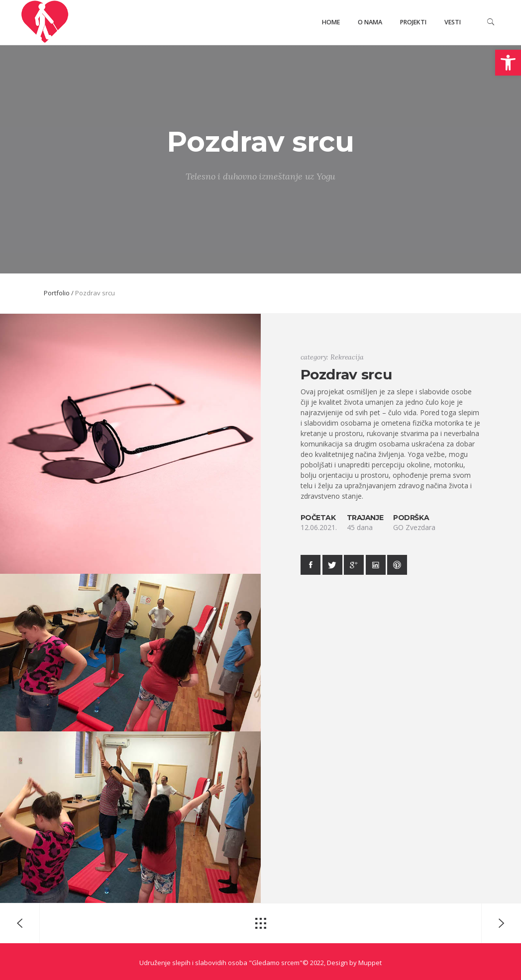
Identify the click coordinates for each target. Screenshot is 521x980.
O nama (370, 22)
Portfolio (57, 293)
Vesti (453, 22)
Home (331, 22)
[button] (508, 63)
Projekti (413, 22)
